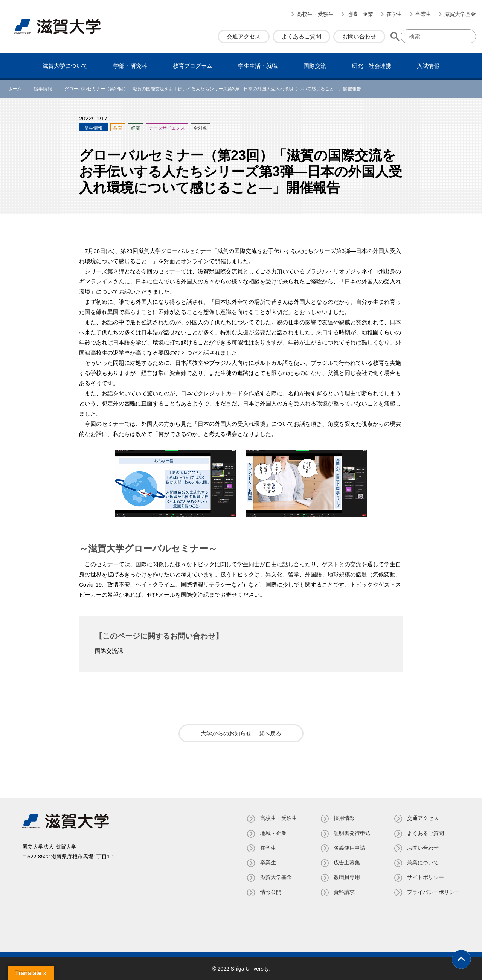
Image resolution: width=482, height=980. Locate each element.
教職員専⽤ (346, 877)
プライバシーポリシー (433, 892)
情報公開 (270, 892)
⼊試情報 (428, 66)
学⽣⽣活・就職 (258, 66)
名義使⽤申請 (349, 848)
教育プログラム (193, 66)
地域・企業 (360, 14)
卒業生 (423, 14)
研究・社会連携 (371, 66)
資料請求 (344, 892)
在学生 (394, 14)
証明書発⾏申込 (352, 833)
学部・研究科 (130, 66)
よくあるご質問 (301, 36)
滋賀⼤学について (65, 66)
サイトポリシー (426, 877)
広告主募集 (346, 863)
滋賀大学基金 (460, 14)
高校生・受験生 (315, 14)
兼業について (423, 863)
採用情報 (344, 818)
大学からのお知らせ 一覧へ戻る (241, 733)
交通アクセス (244, 36)
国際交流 (315, 66)
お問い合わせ (359, 36)
